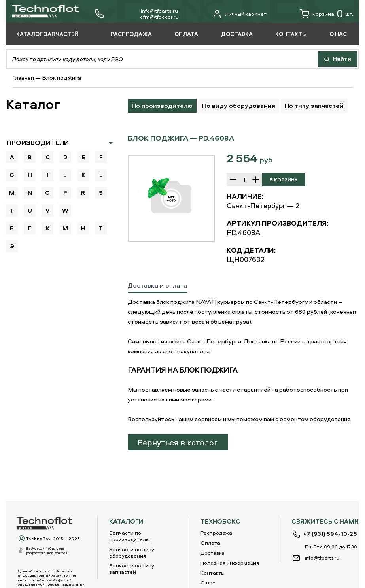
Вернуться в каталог (178, 442)
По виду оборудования (239, 106)
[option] (171, 198)
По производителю (162, 106)
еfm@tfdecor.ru (159, 17)
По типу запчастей (314, 106)
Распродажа (216, 533)
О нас (208, 582)
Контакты (213, 573)
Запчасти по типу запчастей (132, 569)
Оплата (210, 543)
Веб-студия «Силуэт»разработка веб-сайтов (47, 550)
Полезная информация (230, 563)
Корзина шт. (326, 14)
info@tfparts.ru (159, 11)
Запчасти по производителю (130, 536)
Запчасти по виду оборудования (132, 552)
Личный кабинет (239, 14)
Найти (338, 59)
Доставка (213, 553)
